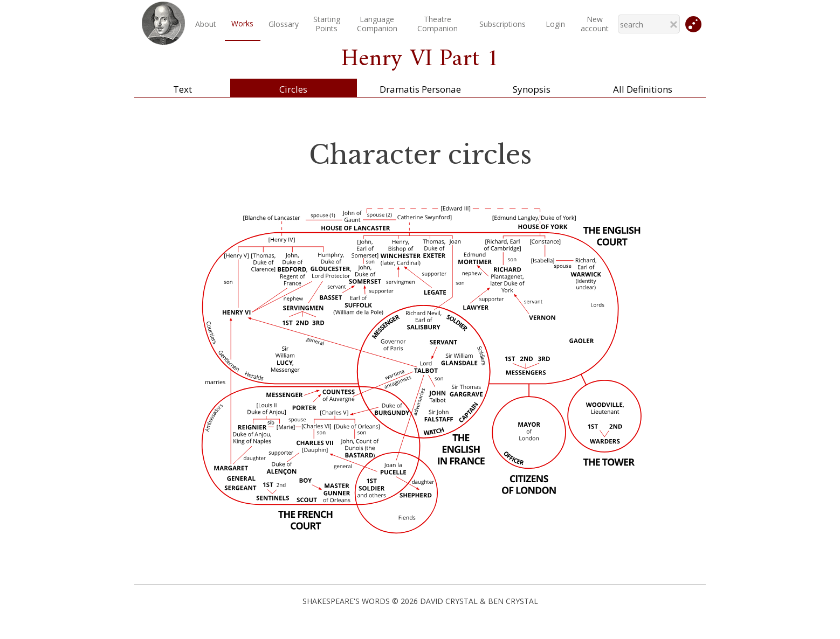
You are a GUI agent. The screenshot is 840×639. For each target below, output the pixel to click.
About (206, 24)
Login (555, 24)
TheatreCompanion (438, 24)
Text (183, 89)
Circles (293, 89)
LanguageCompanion (377, 24)
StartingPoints (327, 24)
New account (595, 24)
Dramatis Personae (420, 89)
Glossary (284, 24)
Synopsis (532, 89)
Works (242, 23)
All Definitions (643, 89)
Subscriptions (502, 24)
